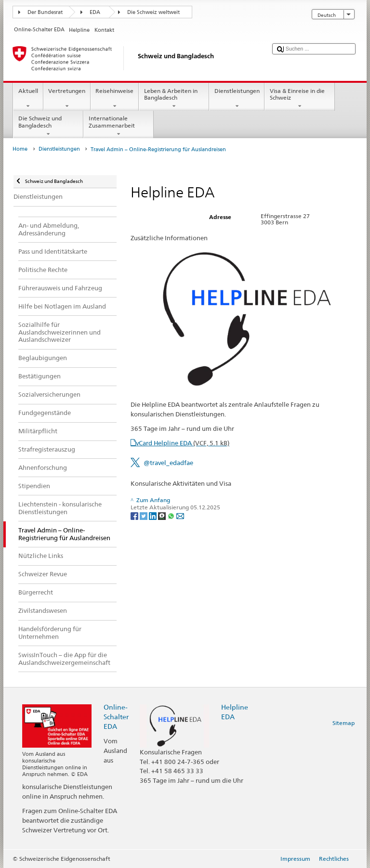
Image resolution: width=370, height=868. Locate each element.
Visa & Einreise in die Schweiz (300, 99)
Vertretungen (67, 99)
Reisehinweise (115, 99)
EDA (95, 12)
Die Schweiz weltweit (153, 12)
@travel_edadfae (168, 463)
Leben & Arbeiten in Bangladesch (174, 99)
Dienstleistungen (237, 99)
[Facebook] (135, 515)
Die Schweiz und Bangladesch (48, 126)
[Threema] (163, 515)
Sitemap (344, 723)
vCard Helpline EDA (183, 443)
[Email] (180, 515)
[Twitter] (144, 515)
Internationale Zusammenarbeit (119, 126)
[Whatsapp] (172, 515)
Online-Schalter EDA (116, 717)
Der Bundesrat (45, 12)
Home (20, 149)
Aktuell (28, 99)
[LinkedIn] (153, 515)
